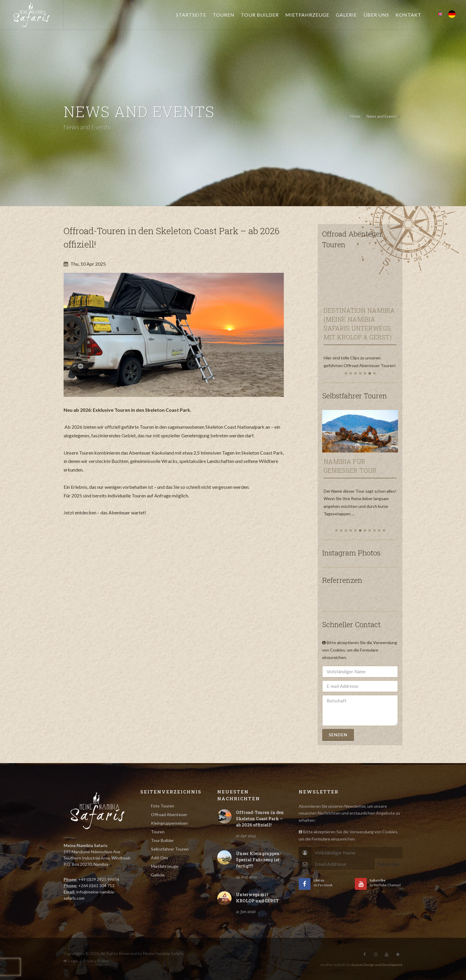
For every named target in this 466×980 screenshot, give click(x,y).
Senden (338, 735)
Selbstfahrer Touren (170, 849)
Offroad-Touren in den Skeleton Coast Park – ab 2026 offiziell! (260, 819)
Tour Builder (162, 840)
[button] (346, 373)
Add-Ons (160, 858)
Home (355, 116)
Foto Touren (163, 806)
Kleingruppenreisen (169, 823)
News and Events (381, 116)
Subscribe (388, 864)
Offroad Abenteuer (169, 814)
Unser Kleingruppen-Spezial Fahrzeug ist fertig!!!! (259, 860)
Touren (158, 832)
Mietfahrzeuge (165, 866)
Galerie (158, 875)
